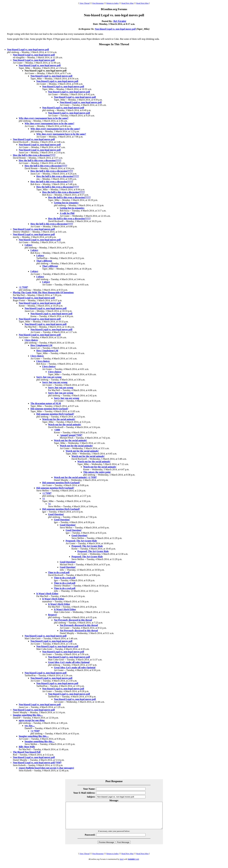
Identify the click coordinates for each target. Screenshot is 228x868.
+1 (43, 498)
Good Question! (56, 514)
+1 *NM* (23, 287)
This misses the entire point (97, 472)
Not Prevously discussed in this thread (73, 620)
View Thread (84, 3)
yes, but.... (30, 726)
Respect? (53, 615)
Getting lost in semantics (66, 203)
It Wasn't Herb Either (47, 594)
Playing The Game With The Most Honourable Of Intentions (43, 292)
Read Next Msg (142, 3)
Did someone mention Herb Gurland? (49, 409)
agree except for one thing (32, 720)
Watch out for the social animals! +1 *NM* (75, 477)
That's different (44, 261)
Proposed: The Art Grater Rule (81, 541)
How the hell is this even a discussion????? (34, 155)
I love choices (31, 340)
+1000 (57, 430)
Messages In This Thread (114, 44)
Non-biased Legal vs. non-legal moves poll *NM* (37, 763)
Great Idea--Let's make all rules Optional (69, 662)
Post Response (98, 3)
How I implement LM (41, 345)
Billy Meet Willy (27, 747)
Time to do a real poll (59, 572)
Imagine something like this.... (28, 715)
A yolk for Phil (67, 213)
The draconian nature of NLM (46, 403)
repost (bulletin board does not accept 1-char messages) (46, 768)
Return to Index (113, 3)
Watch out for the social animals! (59, 419)
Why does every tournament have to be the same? (44, 118)
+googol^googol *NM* (71, 435)
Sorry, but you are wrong (49, 377)
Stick (122, 864)
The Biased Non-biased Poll (27, 752)
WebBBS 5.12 (133, 864)
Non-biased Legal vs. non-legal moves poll (115, 29)
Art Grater (120, 21)
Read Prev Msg (127, 3)
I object (28, 245)
